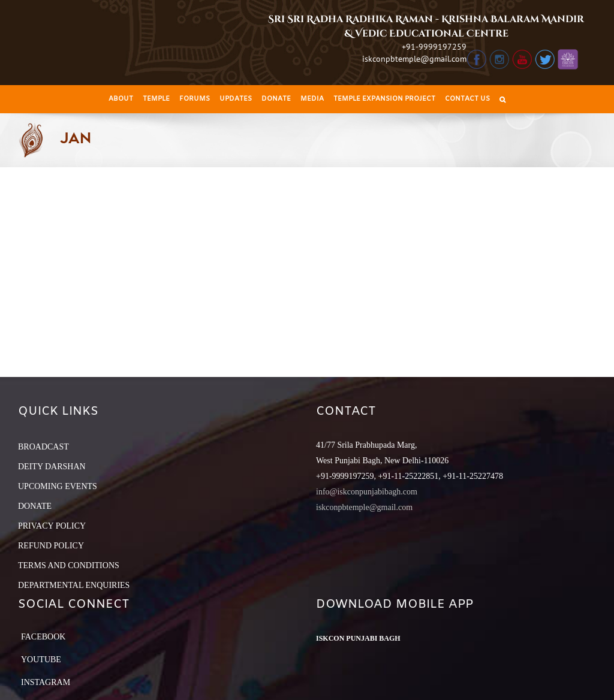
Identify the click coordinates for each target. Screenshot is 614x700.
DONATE (35, 506)
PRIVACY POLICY (52, 526)
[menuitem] (121, 99)
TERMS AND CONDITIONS (69, 565)
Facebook (43, 637)
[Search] (502, 99)
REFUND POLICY (51, 546)
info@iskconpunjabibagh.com (367, 492)
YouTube (41, 660)
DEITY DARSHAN (52, 467)
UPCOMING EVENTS (58, 486)
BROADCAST (43, 447)
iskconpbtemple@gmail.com (414, 59)
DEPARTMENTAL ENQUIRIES (74, 585)
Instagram (46, 682)
